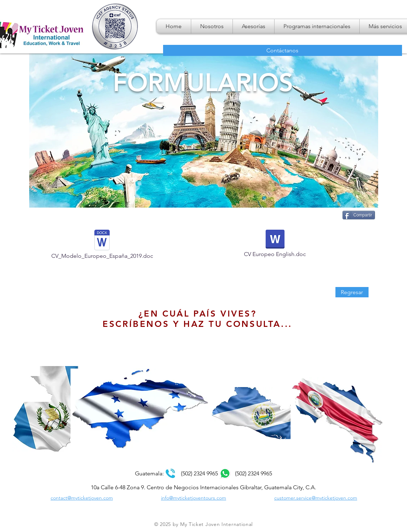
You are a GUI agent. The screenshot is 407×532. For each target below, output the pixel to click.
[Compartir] (359, 215)
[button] (317, 26)
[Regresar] (352, 292)
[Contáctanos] (283, 50)
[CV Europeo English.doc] (275, 246)
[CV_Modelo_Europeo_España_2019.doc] (102, 247)
